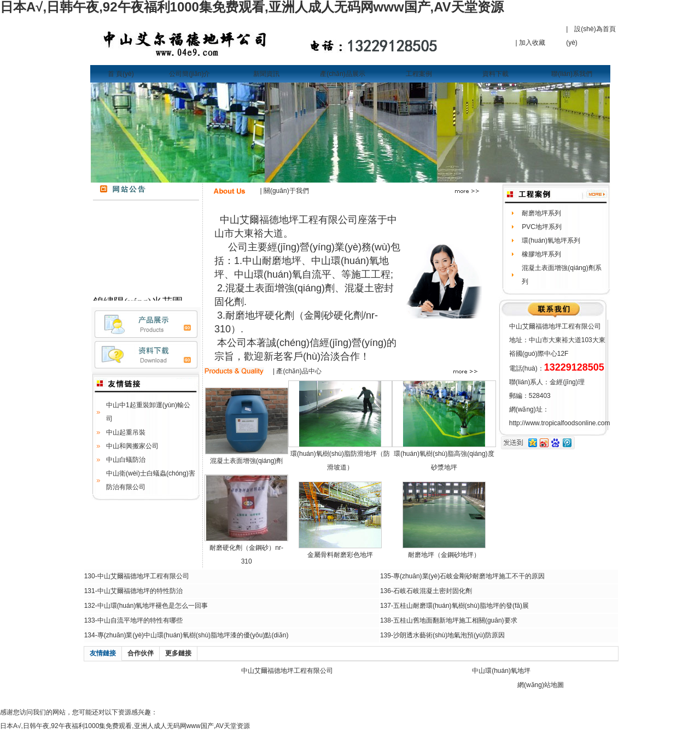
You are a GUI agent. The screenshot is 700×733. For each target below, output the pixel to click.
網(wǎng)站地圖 (541, 685)
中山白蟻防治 (126, 460)
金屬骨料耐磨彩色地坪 (340, 555)
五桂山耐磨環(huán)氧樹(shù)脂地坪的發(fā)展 (461, 606)
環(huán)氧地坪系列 (551, 241)
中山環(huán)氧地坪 (501, 671)
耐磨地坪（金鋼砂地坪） (444, 555)
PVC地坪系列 (542, 227)
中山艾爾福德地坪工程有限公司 (143, 576)
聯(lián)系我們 (572, 74)
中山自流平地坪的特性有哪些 (140, 620)
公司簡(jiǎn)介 (189, 74)
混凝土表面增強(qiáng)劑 (246, 461)
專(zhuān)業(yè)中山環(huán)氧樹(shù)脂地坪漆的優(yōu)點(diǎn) (193, 635)
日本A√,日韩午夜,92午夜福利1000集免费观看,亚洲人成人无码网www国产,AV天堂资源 (125, 726)
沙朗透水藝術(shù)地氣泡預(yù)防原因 (449, 635)
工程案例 (419, 74)
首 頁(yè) (121, 74)
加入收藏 (532, 43)
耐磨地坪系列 (541, 213)
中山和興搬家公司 (132, 446)
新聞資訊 (266, 74)
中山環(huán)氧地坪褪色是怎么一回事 (153, 606)
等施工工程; (367, 274)
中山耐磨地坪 (272, 261)
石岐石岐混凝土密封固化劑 (433, 591)
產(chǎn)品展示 (342, 74)
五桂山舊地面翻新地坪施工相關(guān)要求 (455, 620)
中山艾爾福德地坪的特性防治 (140, 591)
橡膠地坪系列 (541, 254)
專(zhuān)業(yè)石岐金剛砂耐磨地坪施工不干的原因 (469, 576)
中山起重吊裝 (126, 432)
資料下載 (495, 74)
